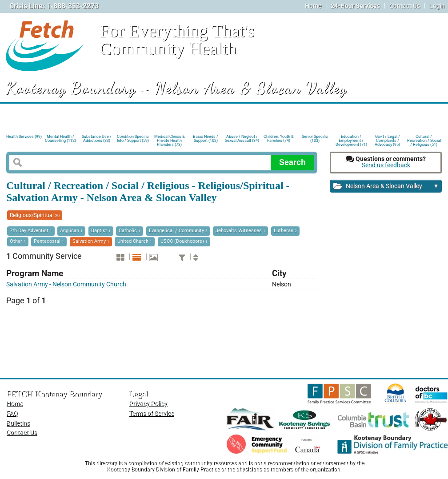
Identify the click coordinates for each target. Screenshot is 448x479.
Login (437, 6)
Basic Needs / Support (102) (206, 139)
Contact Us (405, 6)
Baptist (101, 231)
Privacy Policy (148, 404)
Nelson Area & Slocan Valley (386, 187)
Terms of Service (151, 413)
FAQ (12, 413)
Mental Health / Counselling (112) (60, 139)
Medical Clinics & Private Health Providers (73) (170, 140)
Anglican (71, 231)
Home (313, 6)
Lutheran (285, 231)
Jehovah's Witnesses (240, 231)
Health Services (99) (24, 137)
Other (18, 241)
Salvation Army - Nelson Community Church (66, 284)
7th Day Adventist (31, 231)
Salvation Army (91, 241)
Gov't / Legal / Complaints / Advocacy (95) (387, 140)
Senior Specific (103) (315, 139)
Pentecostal (49, 241)
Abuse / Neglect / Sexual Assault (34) (242, 139)
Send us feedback (386, 165)
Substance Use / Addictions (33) (97, 139)
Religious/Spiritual (35, 215)
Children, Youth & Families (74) (279, 139)
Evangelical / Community (178, 231)
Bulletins (18, 423)
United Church (135, 241)
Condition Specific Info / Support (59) (133, 139)
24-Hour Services (355, 6)
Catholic (130, 231)
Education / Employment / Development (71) (351, 140)
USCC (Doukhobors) (184, 241)
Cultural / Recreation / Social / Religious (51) (424, 140)
